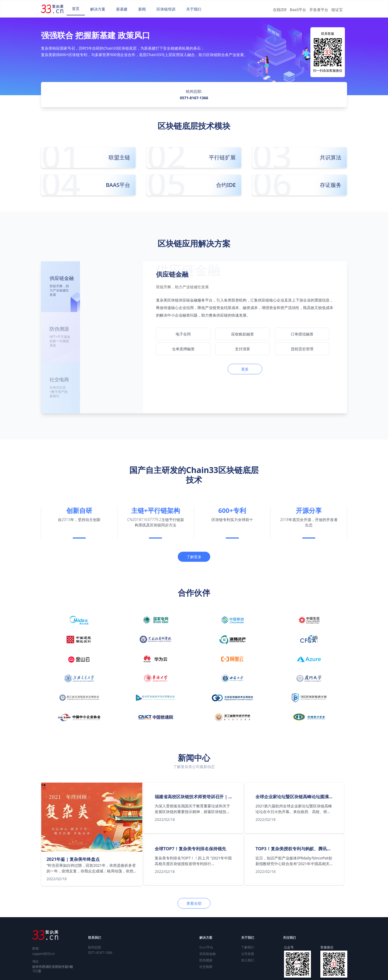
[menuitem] (76, 9)
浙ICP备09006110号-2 (264, 974)
